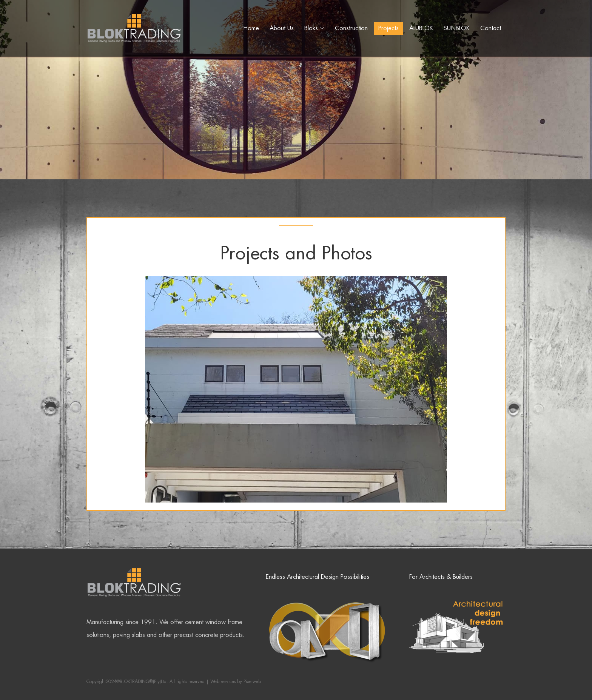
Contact (491, 28)
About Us (282, 28)
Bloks (311, 28)
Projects (388, 28)
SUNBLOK (457, 28)
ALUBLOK (421, 28)
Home (251, 28)
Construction (351, 28)
